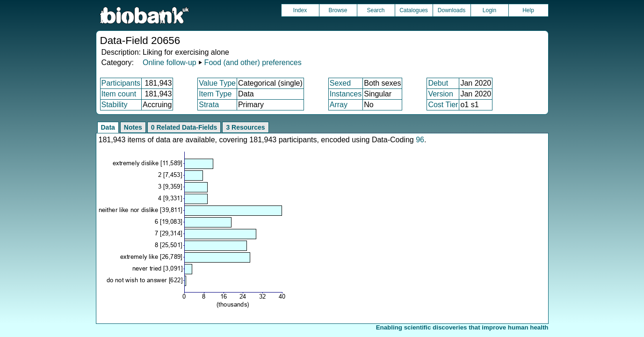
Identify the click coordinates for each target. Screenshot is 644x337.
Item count (119, 94)
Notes (133, 127)
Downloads (452, 10)
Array (339, 105)
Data (108, 127)
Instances (346, 94)
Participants (121, 83)
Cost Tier (443, 105)
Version (440, 94)
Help (528, 10)
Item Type (215, 94)
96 (420, 140)
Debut (438, 83)
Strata (209, 105)
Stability (115, 105)
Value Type (217, 83)
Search (376, 10)
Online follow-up (170, 62)
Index (300, 10)
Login (489, 10)
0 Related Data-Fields (184, 127)
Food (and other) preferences (253, 62)
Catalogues (414, 10)
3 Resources (245, 127)
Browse (338, 10)
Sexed (340, 83)
